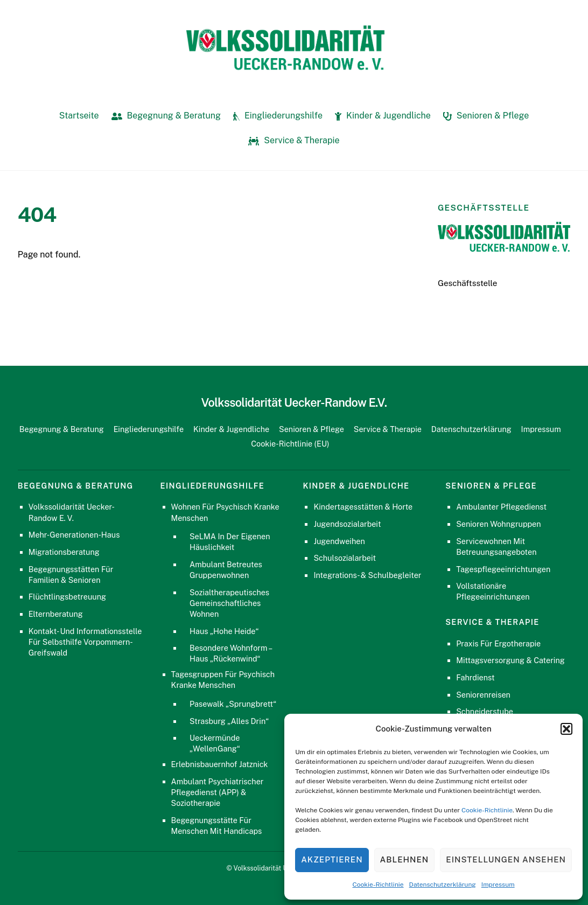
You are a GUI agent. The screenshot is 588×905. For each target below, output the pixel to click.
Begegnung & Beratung (166, 116)
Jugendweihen (339, 541)
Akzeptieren (332, 859)
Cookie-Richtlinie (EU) (290, 444)
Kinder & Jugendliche (383, 116)
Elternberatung (56, 614)
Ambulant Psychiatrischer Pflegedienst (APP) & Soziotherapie (218, 792)
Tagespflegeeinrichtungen (503, 569)
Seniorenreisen (483, 695)
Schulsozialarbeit (345, 558)
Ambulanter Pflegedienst (501, 507)
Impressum (498, 885)
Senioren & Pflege (486, 116)
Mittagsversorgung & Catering (510, 660)
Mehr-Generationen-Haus (74, 535)
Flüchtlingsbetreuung (67, 597)
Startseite (79, 116)
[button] (566, 729)
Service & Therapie (294, 140)
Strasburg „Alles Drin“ (229, 721)
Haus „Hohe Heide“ (224, 631)
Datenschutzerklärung (443, 885)
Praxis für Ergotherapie (498, 643)
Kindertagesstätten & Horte (363, 507)
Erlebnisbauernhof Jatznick (220, 764)
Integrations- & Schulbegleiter (367, 575)
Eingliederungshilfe (278, 116)
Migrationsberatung (64, 552)
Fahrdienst (475, 677)
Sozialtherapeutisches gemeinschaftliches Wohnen (229, 603)
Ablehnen (405, 859)
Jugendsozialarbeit (347, 524)
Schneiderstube (485, 711)
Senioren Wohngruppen (498, 524)
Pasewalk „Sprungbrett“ (233, 704)
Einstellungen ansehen (506, 859)
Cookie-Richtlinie (487, 810)
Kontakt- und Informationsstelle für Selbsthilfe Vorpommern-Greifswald (85, 642)
